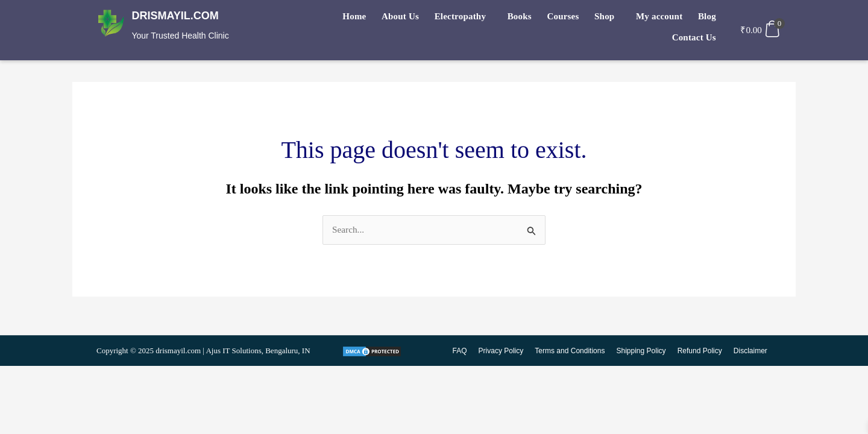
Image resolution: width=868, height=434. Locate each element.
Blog (652, 19)
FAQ (463, 351)
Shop (557, 19)
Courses (519, 19)
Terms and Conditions (572, 351)
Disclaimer (750, 351)
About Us (366, 19)
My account (608, 19)
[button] (425, 19)
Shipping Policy (643, 351)
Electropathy (422, 19)
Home (323, 19)
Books (478, 19)
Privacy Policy (504, 351)
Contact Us (695, 19)
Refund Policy (700, 351)
